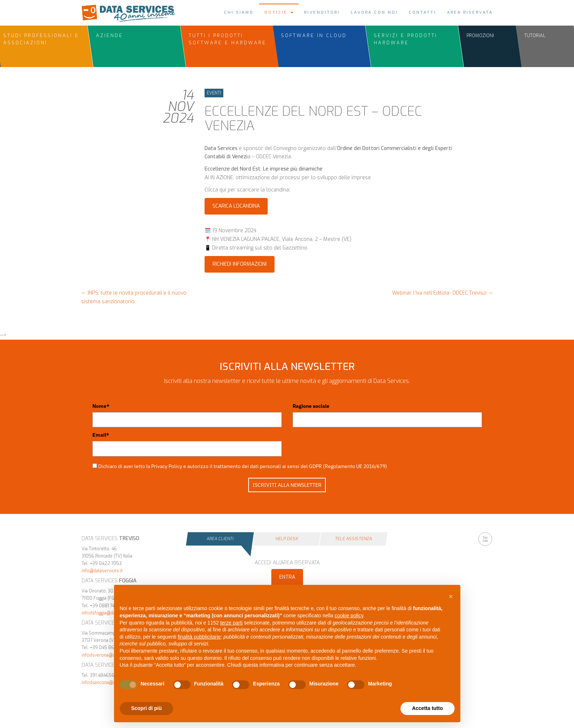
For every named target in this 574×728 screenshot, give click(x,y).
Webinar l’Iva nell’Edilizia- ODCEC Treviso (443, 293)
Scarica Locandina (236, 206)
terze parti (231, 623)
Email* (101, 435)
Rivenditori (322, 12)
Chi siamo (239, 12)
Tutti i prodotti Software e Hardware (227, 39)
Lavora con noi (374, 12)
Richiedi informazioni (240, 264)
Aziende (109, 36)
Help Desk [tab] (287, 539)
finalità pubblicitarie (199, 637)
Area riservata (470, 12)
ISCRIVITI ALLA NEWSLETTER (287, 485)
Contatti (422, 12)
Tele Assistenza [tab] (353, 539)
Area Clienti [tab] (220, 539)
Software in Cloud (314, 36)
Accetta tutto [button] (428, 708)
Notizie (279, 12)
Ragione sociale (311, 406)
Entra (287, 577)
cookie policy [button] (349, 616)
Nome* (101, 406)
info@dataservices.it (102, 571)
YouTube (485, 539)
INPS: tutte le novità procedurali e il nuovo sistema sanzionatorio (134, 297)
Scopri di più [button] (147, 708)
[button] (451, 596)
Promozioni (480, 36)
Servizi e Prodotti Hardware (406, 39)
